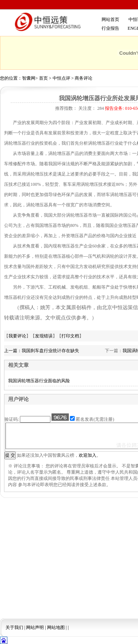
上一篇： (13, 351)
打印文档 (70, 336)
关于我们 (14, 627)
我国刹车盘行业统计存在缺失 (50, 351)
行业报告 (110, 28)
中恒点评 (61, 78)
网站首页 (110, 19)
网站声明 (35, 627)
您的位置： (11, 78)
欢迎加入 (88, 455)
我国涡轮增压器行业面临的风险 (39, 381)
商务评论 (84, 78)
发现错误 (44, 336)
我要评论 (17, 336)
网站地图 (56, 627)
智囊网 (29, 78)
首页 (43, 78)
